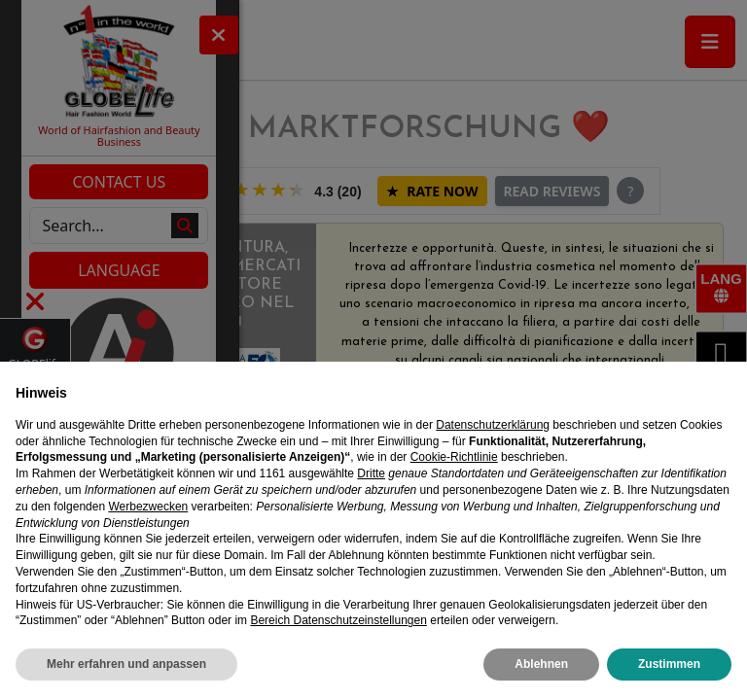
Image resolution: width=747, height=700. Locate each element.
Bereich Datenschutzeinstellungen (338, 620)
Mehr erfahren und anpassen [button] (126, 664)
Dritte (371, 473)
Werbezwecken (148, 507)
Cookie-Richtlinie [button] (454, 457)
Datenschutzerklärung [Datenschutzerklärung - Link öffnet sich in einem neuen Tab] (493, 425)
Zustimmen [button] (669, 664)
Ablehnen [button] (541, 664)
